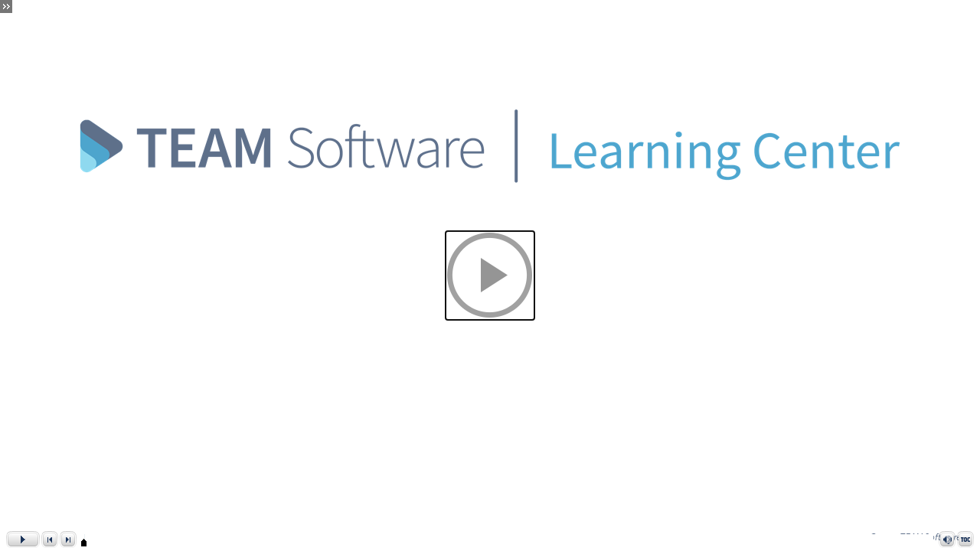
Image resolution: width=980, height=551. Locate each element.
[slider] (84, 543)
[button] (490, 275)
